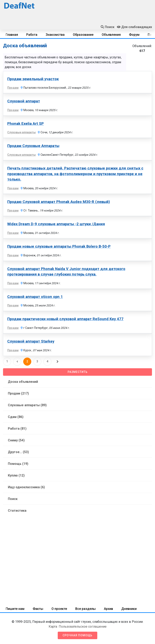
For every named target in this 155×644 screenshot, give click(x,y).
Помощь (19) (18, 464)
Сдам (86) (16, 417)
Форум (134, 35)
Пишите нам (15, 609)
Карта (53, 627)
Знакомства (55, 35)
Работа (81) (17, 429)
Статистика (17, 511)
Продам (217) (18, 393)
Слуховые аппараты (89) (27, 405)
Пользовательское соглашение (83, 627)
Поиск (13, 499)
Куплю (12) (16, 475)
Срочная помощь (77, 635)
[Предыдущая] (17, 362)
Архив (108, 609)
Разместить (78, 372)
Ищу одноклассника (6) (26, 487)
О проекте (59, 609)
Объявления (111, 35)
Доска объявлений (23, 382)
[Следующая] (58, 362)
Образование (83, 35)
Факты (38, 609)
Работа (32, 35)
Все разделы (85, 609)
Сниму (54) (16, 440)
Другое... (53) (18, 452)
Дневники (129, 609)
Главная (12, 35)
